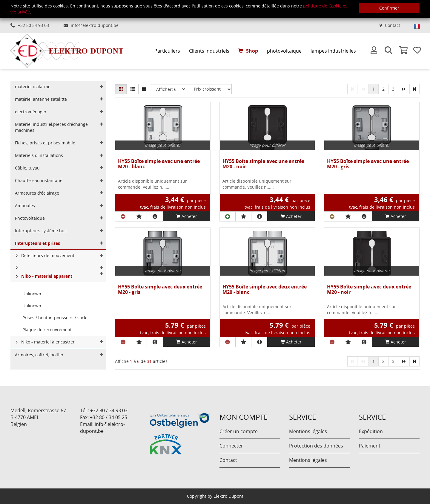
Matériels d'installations (39, 155)
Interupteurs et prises (37, 243)
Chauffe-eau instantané (39, 180)
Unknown (32, 294)
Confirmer (389, 8)
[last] (414, 89)
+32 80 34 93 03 (33, 25)
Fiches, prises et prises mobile (45, 143)
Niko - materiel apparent (47, 276)
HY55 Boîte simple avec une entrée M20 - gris (368, 164)
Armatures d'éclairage (37, 193)
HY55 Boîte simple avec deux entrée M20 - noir (369, 290)
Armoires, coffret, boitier (39, 355)
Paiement (370, 446)
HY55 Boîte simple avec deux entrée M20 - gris (160, 290)
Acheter (187, 216)
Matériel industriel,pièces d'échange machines (51, 127)
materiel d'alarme (33, 87)
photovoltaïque (284, 51)
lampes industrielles (333, 51)
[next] (404, 89)
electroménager (31, 112)
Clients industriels (209, 51)
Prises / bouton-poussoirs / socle (55, 318)
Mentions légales (308, 431)
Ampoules (25, 206)
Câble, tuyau (27, 168)
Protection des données (316, 446)
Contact (393, 25)
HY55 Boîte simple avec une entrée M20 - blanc (159, 164)
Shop (252, 51)
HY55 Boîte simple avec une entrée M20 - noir (263, 164)
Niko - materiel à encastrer (48, 342)
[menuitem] (167, 51)
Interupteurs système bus (41, 231)
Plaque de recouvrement (47, 330)
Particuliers (167, 51)
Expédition (371, 431)
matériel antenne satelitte (41, 99)
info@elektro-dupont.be (95, 25)
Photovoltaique (30, 218)
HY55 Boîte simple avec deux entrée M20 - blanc (265, 290)
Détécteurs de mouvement (48, 255)
